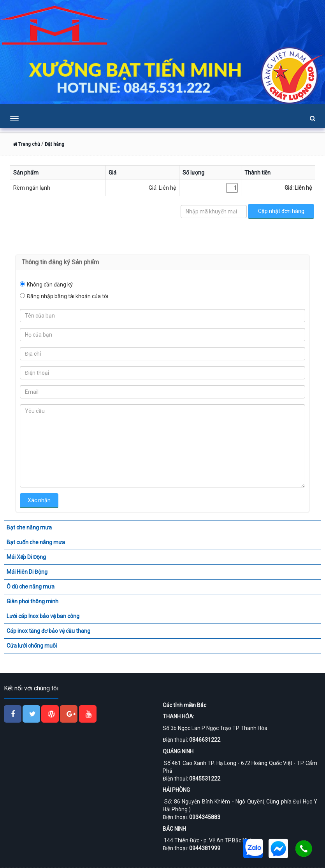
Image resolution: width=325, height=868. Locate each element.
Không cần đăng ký (50, 285)
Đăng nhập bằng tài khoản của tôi (68, 296)
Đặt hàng (54, 144)
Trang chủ (26, 144)
